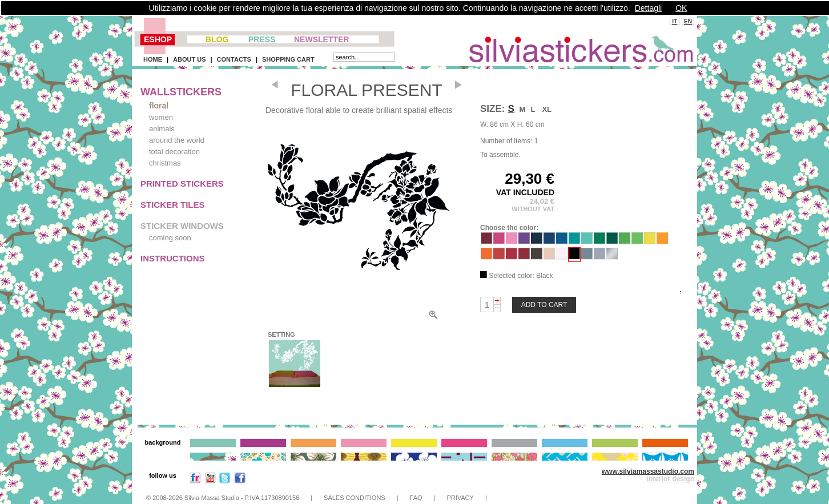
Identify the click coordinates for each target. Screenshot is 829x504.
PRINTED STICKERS (182, 184)
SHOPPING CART (288, 59)
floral (159, 106)
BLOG (217, 39)
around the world (177, 140)
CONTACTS (234, 59)
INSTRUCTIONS (173, 258)
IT (675, 21)
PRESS (262, 39)
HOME (153, 59)
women (161, 117)
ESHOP (158, 39)
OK (681, 8)
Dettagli (648, 8)
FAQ (416, 498)
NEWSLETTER (321, 39)
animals (162, 129)
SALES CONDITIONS (355, 498)
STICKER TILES (173, 205)
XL (547, 109)
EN (688, 21)
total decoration (174, 152)
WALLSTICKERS (181, 92)
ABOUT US (189, 59)
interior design (671, 479)
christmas (165, 163)
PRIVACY (460, 498)
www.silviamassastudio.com (648, 471)
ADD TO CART (544, 305)
